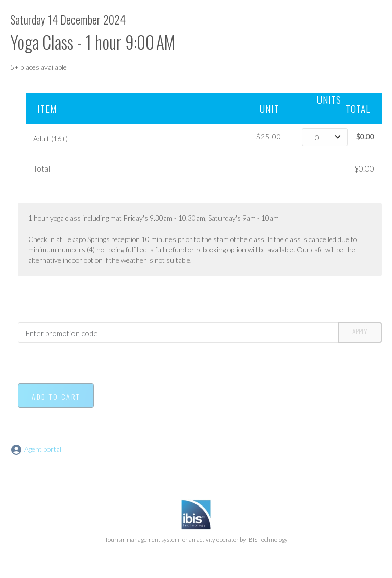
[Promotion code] (178, 332)
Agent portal (36, 449)
